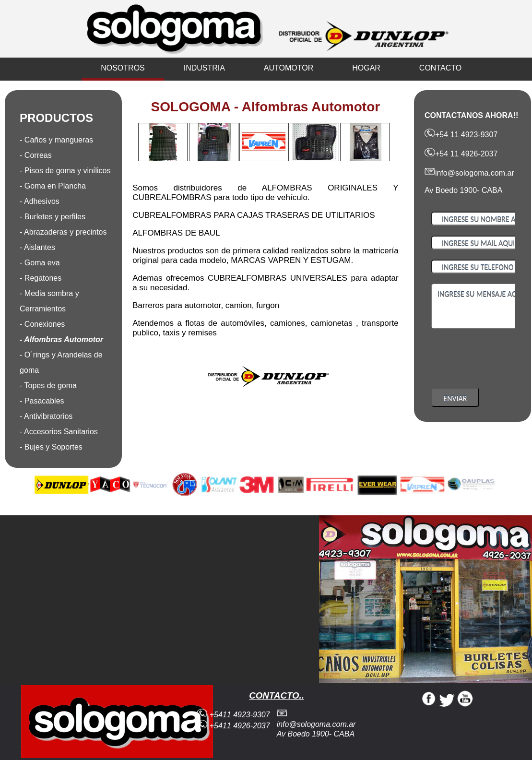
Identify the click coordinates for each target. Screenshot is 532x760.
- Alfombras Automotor (61, 339)
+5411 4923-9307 (233, 715)
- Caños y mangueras (56, 140)
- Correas (36, 155)
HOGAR (366, 68)
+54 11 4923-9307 (461, 135)
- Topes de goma (48, 386)
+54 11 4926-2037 (461, 154)
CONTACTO (440, 68)
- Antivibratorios (46, 416)
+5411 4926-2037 (233, 726)
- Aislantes (37, 247)
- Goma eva (40, 263)
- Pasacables (42, 401)
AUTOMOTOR (289, 68)
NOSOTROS (123, 68)
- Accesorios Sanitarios (59, 432)
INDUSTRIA (204, 68)
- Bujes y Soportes (51, 447)
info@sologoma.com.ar (469, 173)
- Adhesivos (40, 201)
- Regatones (41, 278)
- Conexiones (42, 324)
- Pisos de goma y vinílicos (65, 171)
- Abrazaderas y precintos (63, 232)
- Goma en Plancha (53, 186)
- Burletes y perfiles (53, 217)
